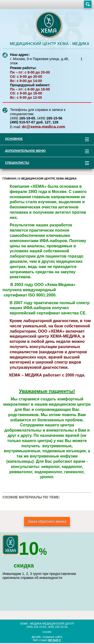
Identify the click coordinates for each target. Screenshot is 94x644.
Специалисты (44, 164)
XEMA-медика (50, 25)
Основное (44, 140)
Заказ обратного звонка (47, 521)
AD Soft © (55, 640)
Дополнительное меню (44, 152)
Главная (9, 179)
